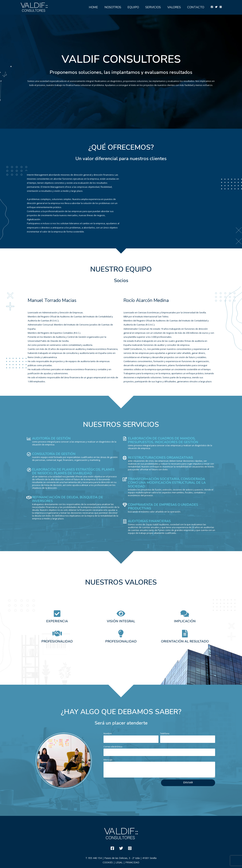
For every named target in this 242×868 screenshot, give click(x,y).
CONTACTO (196, 7)
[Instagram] (221, 7)
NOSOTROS (115, 7)
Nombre (108, 733)
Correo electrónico (113, 747)
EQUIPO (135, 7)
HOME (96, 7)
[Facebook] (212, 7)
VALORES (175, 7)
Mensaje (108, 760)
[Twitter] (216, 7)
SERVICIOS (154, 7)
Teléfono (165, 733)
